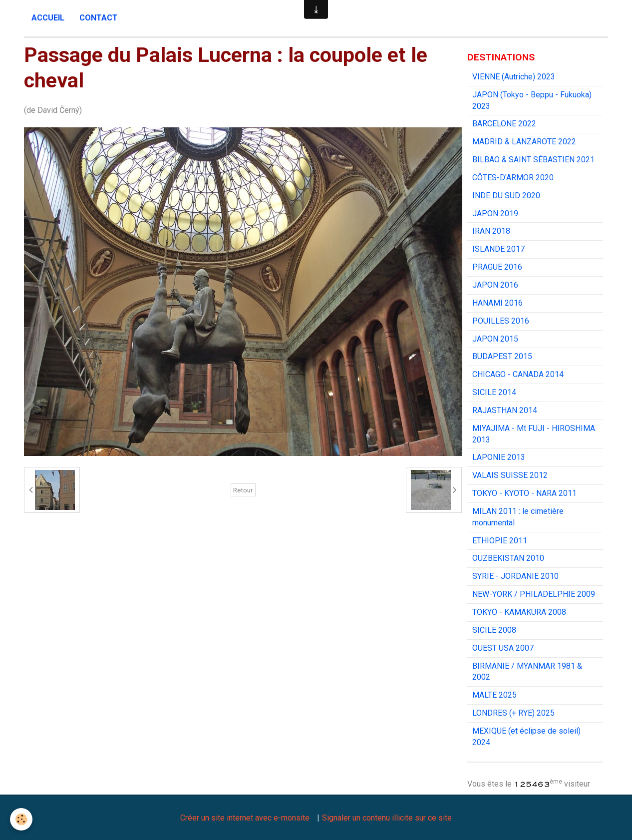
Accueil (48, 18)
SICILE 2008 (494, 630)
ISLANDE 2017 (498, 249)
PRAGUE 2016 (497, 267)
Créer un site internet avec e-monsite (245, 818)
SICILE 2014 (494, 392)
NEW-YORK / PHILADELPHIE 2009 (534, 594)
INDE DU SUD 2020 (506, 196)
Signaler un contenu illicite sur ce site (387, 818)
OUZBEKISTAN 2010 (508, 558)
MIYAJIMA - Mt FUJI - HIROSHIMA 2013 (534, 434)
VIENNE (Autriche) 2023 (514, 77)
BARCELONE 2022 (504, 124)
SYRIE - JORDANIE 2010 (515, 576)
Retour (243, 490)
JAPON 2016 (495, 285)
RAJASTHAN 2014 (505, 410)
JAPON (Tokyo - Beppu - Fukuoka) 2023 (532, 100)
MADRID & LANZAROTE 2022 (524, 142)
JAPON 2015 (495, 339)
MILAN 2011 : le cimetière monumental (518, 517)
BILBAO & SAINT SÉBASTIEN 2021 (533, 160)
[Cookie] (21, 819)
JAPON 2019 (495, 213)
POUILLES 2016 (501, 321)
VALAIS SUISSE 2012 (510, 475)
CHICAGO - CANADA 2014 (518, 374)
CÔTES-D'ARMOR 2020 (513, 178)
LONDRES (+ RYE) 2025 (513, 713)
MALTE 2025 (494, 695)
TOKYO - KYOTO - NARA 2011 (524, 493)
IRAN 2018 (491, 231)
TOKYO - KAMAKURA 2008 (519, 612)
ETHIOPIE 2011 (500, 541)
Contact (99, 18)
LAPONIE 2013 (499, 457)
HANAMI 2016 (497, 303)
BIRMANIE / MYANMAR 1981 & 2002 (527, 672)
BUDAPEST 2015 (502, 356)
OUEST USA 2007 (503, 648)
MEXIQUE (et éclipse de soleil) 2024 (526, 737)
